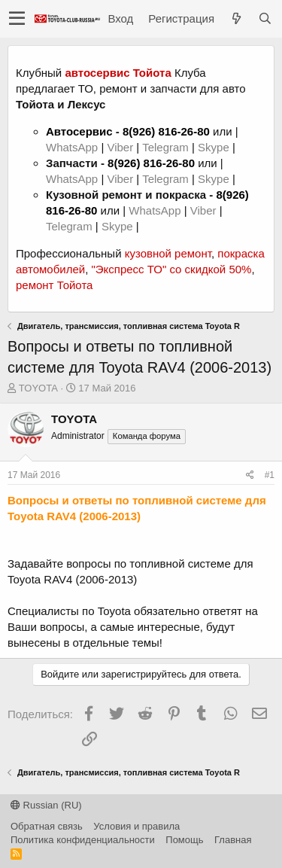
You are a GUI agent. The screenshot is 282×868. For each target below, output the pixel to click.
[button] (17, 19)
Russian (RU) (46, 805)
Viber (120, 147)
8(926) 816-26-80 (166, 131)
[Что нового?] (236, 18)
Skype (215, 147)
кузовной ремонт (168, 253)
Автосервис (79, 131)
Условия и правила (136, 826)
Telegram (167, 147)
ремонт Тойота (54, 285)
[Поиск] (265, 18)
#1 (270, 475)
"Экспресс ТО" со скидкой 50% (171, 269)
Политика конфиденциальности (83, 840)
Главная (233, 840)
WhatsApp (73, 147)
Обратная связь (47, 826)
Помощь (184, 840)
